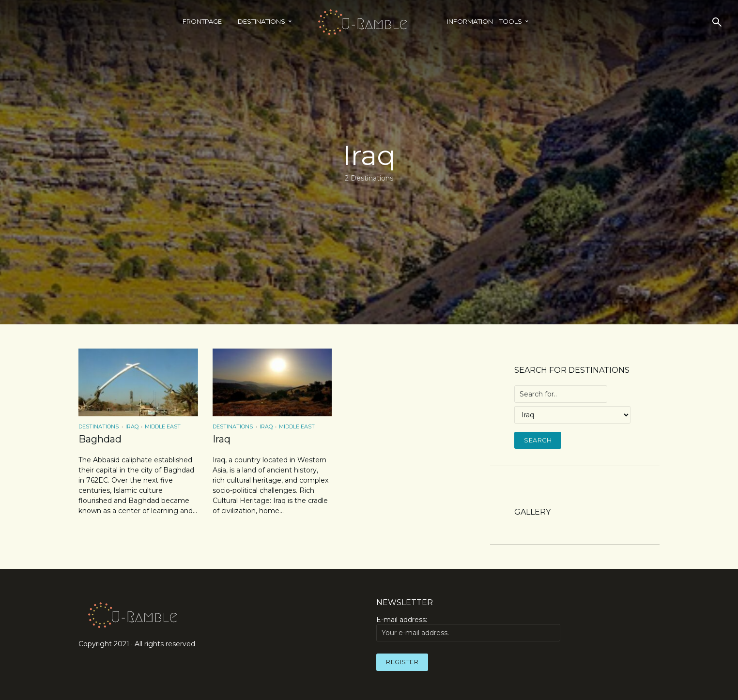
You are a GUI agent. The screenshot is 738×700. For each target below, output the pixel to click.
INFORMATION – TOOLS (484, 21)
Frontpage (202, 21)
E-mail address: (468, 628)
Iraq (132, 426)
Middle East (163, 426)
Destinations (261, 21)
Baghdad (100, 439)
